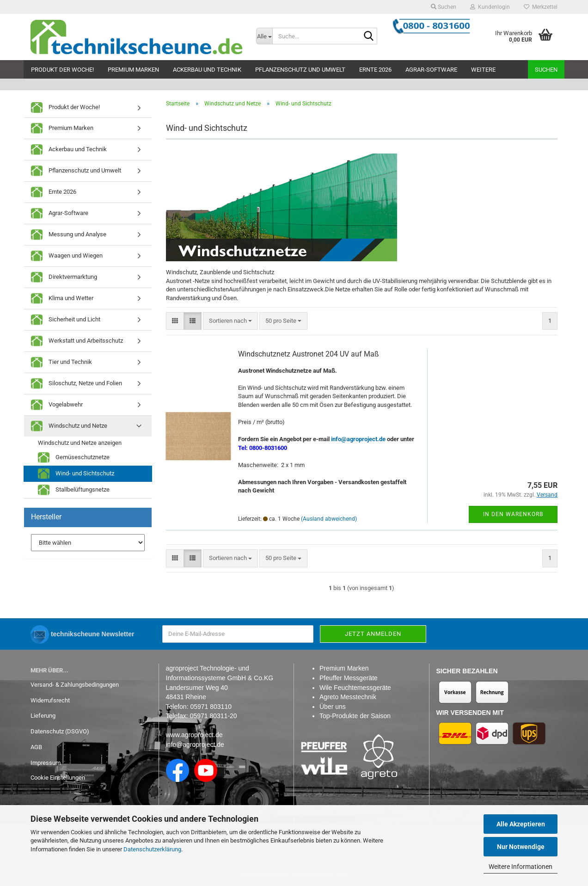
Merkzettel (541, 7)
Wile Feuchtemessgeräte (355, 688)
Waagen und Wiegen (67, 256)
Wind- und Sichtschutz (76, 474)
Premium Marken (133, 70)
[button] (175, 321)
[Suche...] (264, 36)
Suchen (546, 70)
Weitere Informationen (521, 867)
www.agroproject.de (194, 735)
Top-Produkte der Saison (355, 716)
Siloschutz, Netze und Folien (77, 384)
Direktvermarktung (64, 277)
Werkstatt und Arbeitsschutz (77, 341)
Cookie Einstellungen (58, 778)
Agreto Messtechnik (348, 697)
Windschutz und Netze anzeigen (80, 443)
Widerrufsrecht (50, 700)
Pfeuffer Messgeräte (349, 678)
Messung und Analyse (69, 235)
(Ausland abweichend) (329, 519)
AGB (36, 747)
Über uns (333, 707)
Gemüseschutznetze (74, 458)
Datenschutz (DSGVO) (60, 731)
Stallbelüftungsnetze (74, 490)
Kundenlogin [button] (490, 7)
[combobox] (230, 321)
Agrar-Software (431, 70)
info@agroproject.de (195, 744)
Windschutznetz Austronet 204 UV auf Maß (309, 354)
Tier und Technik (61, 362)
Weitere (483, 70)
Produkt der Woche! (62, 70)
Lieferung (43, 716)
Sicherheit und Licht (66, 320)
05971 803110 (211, 707)
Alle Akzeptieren (521, 824)
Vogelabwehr (57, 405)
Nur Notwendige (521, 847)
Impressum (46, 763)
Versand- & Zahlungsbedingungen (75, 685)
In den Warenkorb (513, 514)
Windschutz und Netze (69, 426)
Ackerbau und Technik (207, 70)
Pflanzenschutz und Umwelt (300, 70)
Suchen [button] (444, 7)
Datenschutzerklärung (152, 849)
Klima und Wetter (62, 298)
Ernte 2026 (375, 70)
